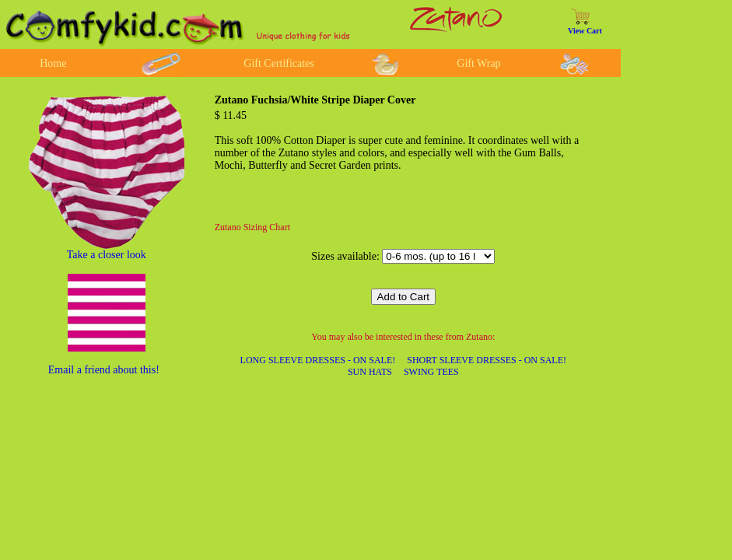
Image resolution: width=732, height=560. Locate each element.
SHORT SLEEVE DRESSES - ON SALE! (487, 360)
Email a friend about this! (104, 370)
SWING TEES (431, 372)
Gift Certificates (279, 63)
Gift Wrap (478, 63)
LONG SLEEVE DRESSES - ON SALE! (318, 360)
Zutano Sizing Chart (252, 227)
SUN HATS (370, 372)
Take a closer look (107, 255)
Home (53, 63)
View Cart (585, 31)
